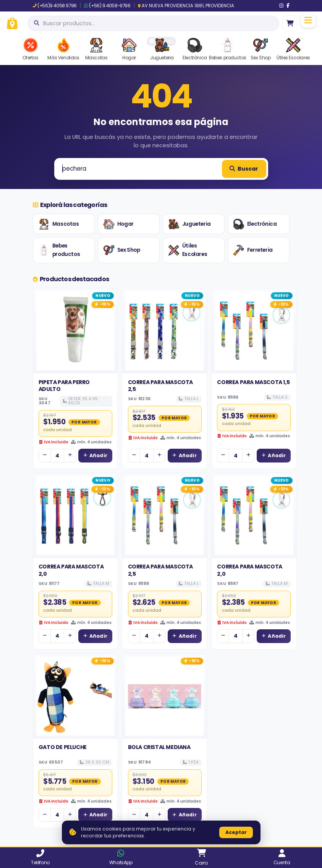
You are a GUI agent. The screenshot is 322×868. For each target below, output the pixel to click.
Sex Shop (122, 250)
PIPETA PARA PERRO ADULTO (64, 386)
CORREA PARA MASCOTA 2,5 (160, 386)
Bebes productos (59, 250)
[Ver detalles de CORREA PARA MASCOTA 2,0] (76, 516)
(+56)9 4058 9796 (55, 6)
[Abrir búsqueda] (153, 23)
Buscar (244, 169)
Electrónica (255, 224)
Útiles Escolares (188, 250)
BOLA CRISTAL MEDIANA (159, 747)
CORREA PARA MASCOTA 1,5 (253, 382)
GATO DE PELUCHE (63, 747)
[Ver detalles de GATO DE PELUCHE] (76, 696)
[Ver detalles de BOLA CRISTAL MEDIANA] (165, 696)
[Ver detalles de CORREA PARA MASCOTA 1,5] (254, 331)
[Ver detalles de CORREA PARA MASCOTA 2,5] (165, 331)
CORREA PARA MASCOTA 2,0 (71, 570)
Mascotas (59, 224)
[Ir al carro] (290, 23)
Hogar (119, 224)
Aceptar (236, 832)
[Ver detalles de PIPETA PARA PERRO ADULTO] (76, 331)
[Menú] (308, 20)
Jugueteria (190, 224)
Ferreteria (253, 250)
